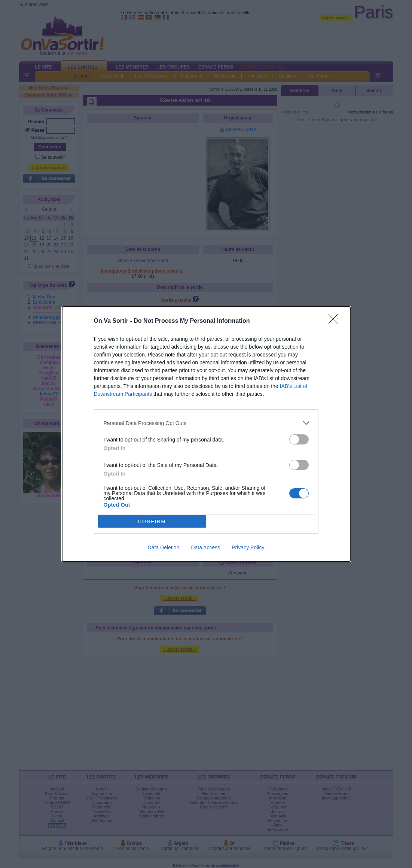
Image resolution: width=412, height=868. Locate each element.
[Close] (336, 321)
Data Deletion (164, 547)
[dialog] (206, 434)
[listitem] (206, 423)
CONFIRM (152, 521)
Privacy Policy (248, 547)
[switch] (299, 439)
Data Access (205, 547)
